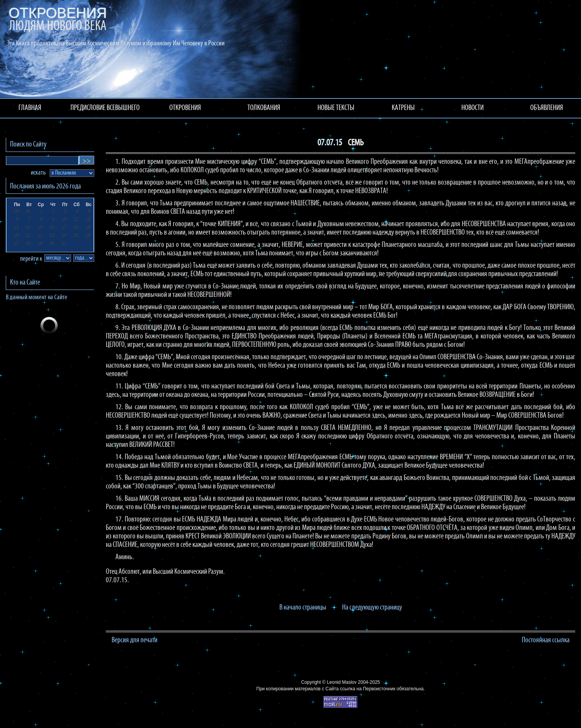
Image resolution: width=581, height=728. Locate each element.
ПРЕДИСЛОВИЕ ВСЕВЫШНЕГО (105, 108)
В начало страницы (303, 608)
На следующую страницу (372, 608)
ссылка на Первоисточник (367, 689)
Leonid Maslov (341, 682)
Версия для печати (134, 640)
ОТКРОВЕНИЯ (185, 108)
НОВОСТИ (472, 108)
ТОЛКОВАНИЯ (264, 108)
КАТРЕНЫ (403, 108)
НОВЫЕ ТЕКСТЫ (336, 108)
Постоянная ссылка (546, 640)
